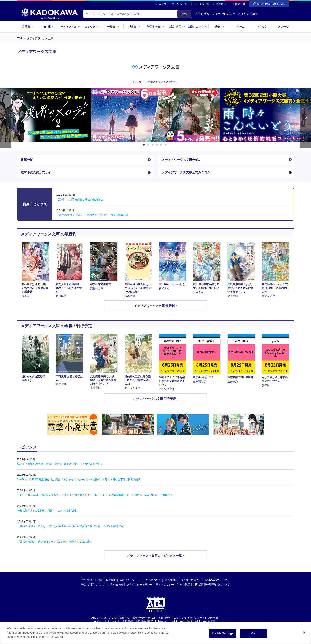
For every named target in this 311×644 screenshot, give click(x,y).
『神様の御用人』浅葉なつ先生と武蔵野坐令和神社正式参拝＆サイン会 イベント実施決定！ (72, 526)
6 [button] (166, 145)
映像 (219, 27)
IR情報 (99, 580)
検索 (184, 14)
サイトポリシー (165, 585)
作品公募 (240, 4)
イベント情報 (248, 14)
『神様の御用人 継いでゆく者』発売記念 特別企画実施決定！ (55, 542)
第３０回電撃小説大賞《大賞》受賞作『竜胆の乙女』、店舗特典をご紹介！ (61, 464)
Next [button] (306, 118)
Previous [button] (5, 118)
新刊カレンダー (224, 14)
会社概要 (87, 580)
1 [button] (145, 145)
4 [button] (158, 145)
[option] (155, 115)
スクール (283, 27)
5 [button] (162, 145)
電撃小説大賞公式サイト (37, 172)
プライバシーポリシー (140, 585)
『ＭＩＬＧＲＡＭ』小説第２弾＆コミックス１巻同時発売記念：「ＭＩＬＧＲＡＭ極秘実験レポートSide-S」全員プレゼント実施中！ (95, 495)
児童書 (134, 27)
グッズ (262, 27)
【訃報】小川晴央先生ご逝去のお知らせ (80, 199)
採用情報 (111, 580)
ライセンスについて (150, 580)
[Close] (304, 637)
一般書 (113, 27)
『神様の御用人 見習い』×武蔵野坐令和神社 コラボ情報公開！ (94, 215)
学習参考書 (155, 27)
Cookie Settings (223, 638)
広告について (127, 580)
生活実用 (177, 27)
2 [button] (149, 145)
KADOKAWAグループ (214, 580)
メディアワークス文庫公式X (181, 160)
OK (254, 638)
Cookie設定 (183, 585)
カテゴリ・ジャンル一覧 (173, 4)
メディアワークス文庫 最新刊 (154, 306)
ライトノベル (71, 27)
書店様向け (171, 580)
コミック (92, 27)
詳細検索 (202, 14)
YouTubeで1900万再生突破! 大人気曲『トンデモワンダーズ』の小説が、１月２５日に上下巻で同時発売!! (79, 480)
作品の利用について (93, 585)
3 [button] (153, 145)
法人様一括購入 (190, 580)
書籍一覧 (27, 160)
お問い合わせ (116, 585)
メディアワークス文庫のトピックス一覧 (154, 556)
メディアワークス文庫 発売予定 (154, 399)
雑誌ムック (198, 27)
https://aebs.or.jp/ (140, 625)
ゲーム (240, 27)
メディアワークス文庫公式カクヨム (186, 172)
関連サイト (222, 4)
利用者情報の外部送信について (211, 585)
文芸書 (28, 27)
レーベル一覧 (201, 4)
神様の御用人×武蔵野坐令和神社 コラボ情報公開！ (48, 511)
